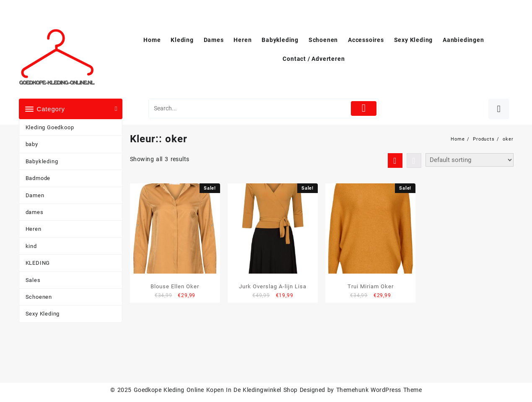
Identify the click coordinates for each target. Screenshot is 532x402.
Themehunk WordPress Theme (379, 390)
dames (35, 212)
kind (31, 246)
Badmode (38, 178)
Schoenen (39, 297)
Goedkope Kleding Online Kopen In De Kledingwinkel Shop (216, 390)
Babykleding (42, 161)
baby (32, 144)
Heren (34, 229)
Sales (33, 280)
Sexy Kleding (43, 314)
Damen (35, 195)
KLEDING (38, 263)
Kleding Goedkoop (50, 127)
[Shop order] (470, 160)
